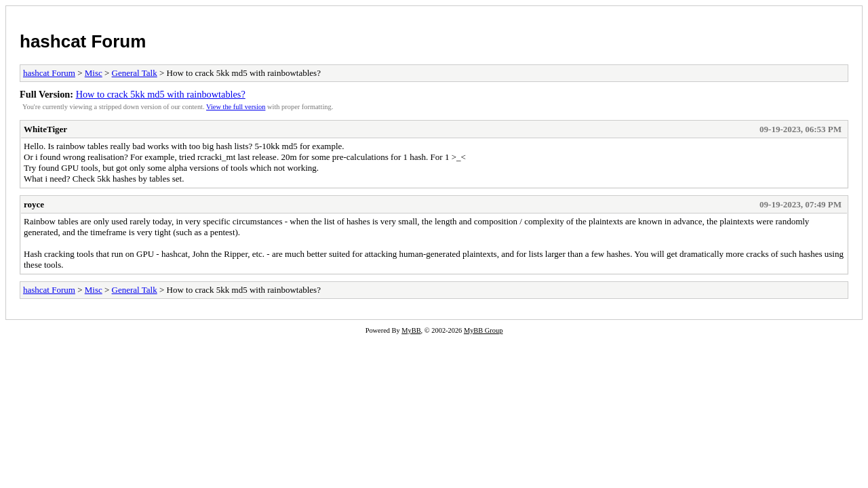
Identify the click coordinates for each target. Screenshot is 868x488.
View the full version (236, 107)
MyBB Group (483, 330)
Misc (94, 73)
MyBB (411, 330)
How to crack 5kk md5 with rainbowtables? (161, 94)
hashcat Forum (83, 41)
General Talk (135, 73)
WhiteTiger (45, 129)
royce (34, 204)
